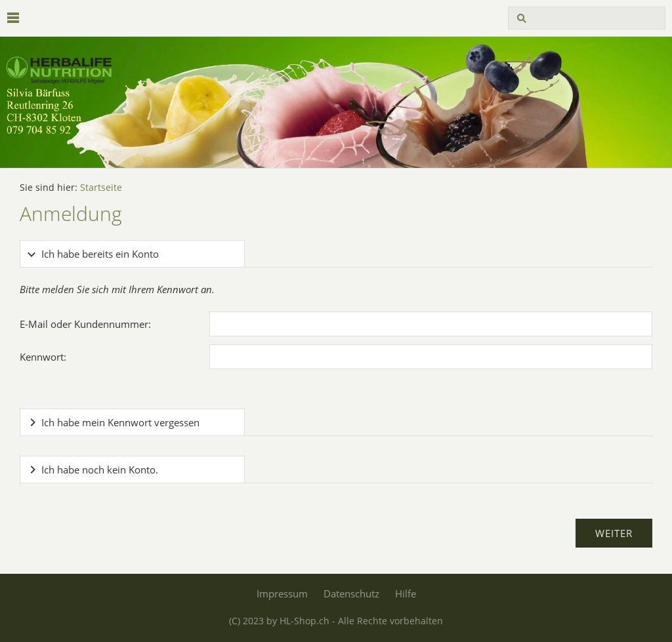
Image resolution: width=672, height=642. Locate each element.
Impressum (282, 593)
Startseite (101, 188)
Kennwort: (43, 357)
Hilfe (406, 593)
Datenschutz (351, 593)
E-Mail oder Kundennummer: (85, 324)
